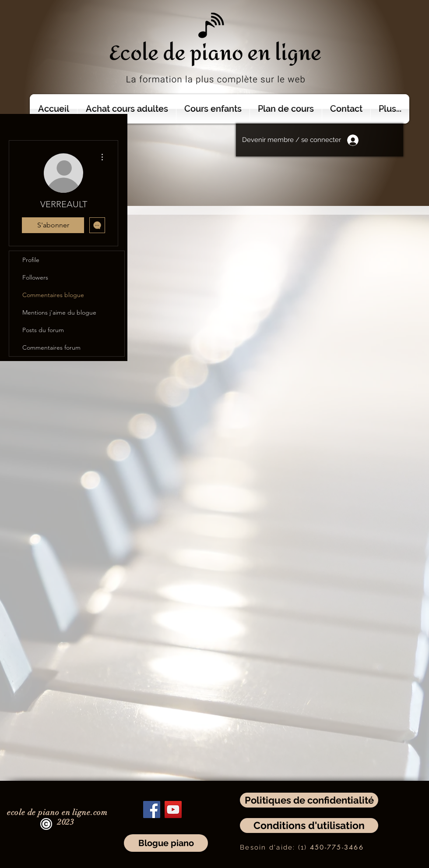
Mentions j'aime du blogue (59, 312)
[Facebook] (152, 810)
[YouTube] (173, 810)
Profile (31, 260)
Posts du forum (43, 330)
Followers (35, 277)
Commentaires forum (51, 347)
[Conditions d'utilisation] (309, 825)
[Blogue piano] (166, 843)
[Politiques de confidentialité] (309, 800)
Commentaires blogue (53, 295)
